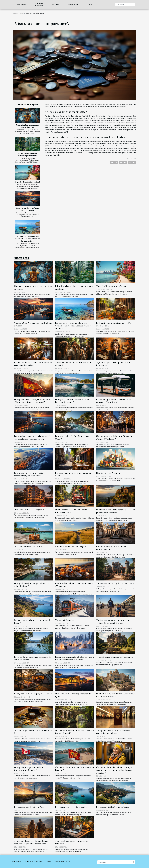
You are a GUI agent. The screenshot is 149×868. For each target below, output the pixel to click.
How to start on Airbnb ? (108, 473)
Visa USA (80, 123)
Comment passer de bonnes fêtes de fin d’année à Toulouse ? (114, 437)
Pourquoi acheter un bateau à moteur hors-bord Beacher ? (73, 401)
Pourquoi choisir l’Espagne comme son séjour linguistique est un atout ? (32, 401)
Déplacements (73, 5)
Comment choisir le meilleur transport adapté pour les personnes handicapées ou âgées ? (115, 770)
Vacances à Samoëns (65, 620)
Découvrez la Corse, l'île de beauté (71, 807)
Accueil (15, 14)
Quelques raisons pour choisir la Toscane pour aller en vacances (116, 511)
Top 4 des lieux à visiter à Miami (27, 182)
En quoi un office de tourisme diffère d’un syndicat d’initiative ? (33, 364)
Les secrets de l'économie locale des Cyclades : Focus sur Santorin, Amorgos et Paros (27, 239)
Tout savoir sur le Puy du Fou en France (115, 583)
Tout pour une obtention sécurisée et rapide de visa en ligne (114, 732)
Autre (91, 5)
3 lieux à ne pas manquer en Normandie (115, 657)
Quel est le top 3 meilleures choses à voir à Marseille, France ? (115, 695)
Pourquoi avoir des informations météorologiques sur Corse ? (30, 474)
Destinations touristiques (39, 5)
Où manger (56, 5)
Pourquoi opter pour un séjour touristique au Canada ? (29, 769)
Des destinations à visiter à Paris (29, 807)
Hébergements (22, 5)
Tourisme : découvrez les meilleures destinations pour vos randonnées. (31, 842)
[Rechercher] (125, 5)
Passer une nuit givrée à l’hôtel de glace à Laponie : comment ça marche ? (74, 658)
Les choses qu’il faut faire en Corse (113, 807)
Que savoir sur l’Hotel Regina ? (29, 510)
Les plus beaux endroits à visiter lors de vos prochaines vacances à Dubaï (33, 437)
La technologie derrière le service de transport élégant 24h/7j (113, 401)
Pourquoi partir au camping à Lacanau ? (33, 694)
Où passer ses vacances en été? (28, 547)
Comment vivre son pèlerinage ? (71, 547)
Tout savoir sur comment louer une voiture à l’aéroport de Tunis (113, 622)
